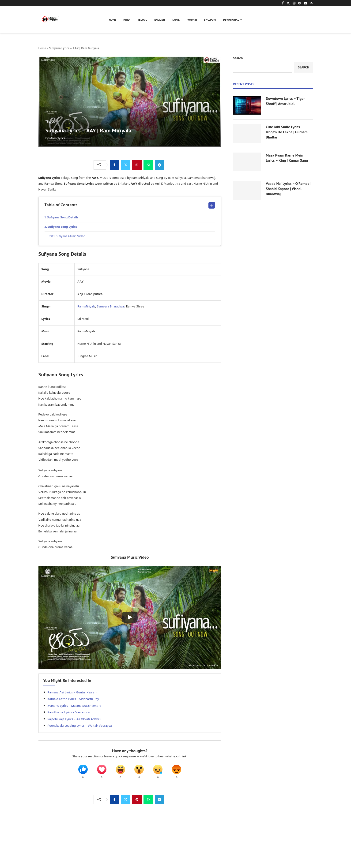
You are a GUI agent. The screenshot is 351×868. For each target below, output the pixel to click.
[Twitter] (288, 3)
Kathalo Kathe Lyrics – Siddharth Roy (73, 700)
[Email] (306, 3)
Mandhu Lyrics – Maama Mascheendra (74, 706)
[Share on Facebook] (114, 165)
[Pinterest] (300, 3)
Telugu (143, 20)
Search (238, 58)
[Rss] (311, 3)
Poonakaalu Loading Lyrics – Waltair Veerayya (80, 726)
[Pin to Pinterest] (137, 165)
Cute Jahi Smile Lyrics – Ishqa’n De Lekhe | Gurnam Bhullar (287, 132)
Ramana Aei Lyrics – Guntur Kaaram (72, 693)
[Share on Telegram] (159, 165)
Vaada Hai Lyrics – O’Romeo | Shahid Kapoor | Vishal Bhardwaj (289, 189)
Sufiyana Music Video (71, 237)
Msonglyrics (57, 138)
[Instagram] (294, 3)
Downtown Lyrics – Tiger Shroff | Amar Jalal (285, 101)
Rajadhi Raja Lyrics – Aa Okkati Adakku (74, 720)
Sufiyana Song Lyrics (63, 227)
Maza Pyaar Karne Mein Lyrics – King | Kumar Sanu (287, 158)
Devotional (231, 20)
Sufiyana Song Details (63, 218)
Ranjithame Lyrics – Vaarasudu (69, 713)
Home (113, 20)
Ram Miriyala (86, 307)
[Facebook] (283, 3)
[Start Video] (130, 618)
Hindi (127, 20)
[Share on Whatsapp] (148, 165)
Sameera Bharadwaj (111, 307)
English (160, 20)
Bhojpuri (210, 20)
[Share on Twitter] (126, 165)
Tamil (176, 20)
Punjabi (192, 20)
